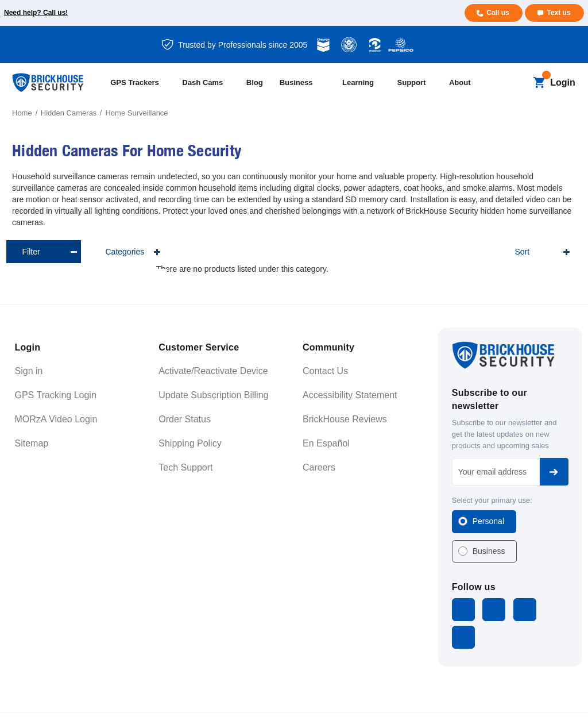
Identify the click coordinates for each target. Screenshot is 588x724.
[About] (466, 83)
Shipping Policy (190, 443)
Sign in (29, 371)
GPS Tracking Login (56, 395)
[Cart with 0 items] (539, 83)
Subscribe (554, 472)
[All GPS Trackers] (141, 83)
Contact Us (325, 371)
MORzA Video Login (56, 419)
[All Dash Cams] (209, 83)
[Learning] (365, 83)
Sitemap (32, 443)
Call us (497, 13)
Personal (488, 521)
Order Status (185, 419)
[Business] (306, 83)
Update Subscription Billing (213, 395)
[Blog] (258, 83)
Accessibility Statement (350, 395)
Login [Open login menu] (563, 82)
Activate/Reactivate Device (213, 371)
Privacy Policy (494, 704)
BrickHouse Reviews (345, 419)
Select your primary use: (492, 500)
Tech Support (185, 467)
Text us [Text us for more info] (558, 13)
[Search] (519, 83)
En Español (326, 443)
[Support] (418, 83)
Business (489, 551)
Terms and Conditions (434, 704)
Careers (319, 467)
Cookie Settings (548, 704)
